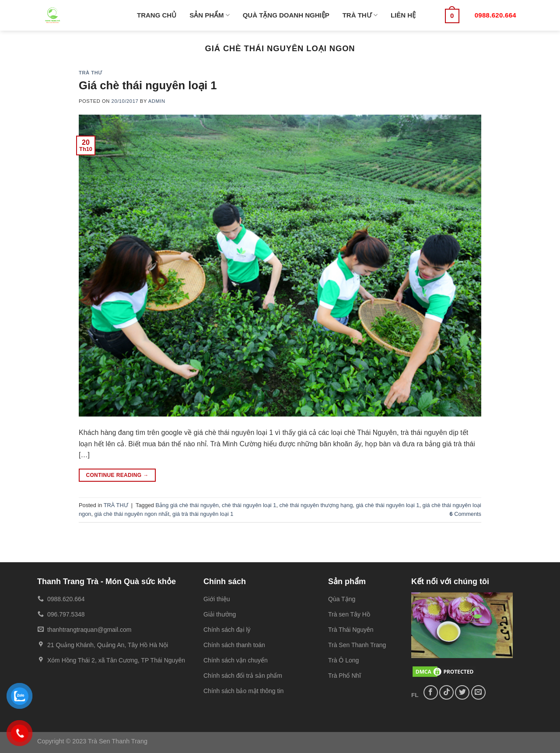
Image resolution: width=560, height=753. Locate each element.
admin (157, 101)
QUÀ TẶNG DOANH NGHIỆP (286, 15)
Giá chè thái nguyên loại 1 (148, 85)
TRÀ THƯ (360, 15)
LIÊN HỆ (403, 15)
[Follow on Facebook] (431, 692)
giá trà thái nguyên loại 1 (203, 514)
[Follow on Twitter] (462, 692)
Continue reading (117, 475)
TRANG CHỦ (157, 15)
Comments (465, 514)
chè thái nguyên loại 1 (249, 505)
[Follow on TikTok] (446, 692)
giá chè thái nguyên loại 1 (387, 505)
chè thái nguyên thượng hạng (316, 505)
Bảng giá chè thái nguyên (187, 505)
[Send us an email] (478, 692)
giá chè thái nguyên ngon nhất (132, 514)
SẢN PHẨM (210, 15)
